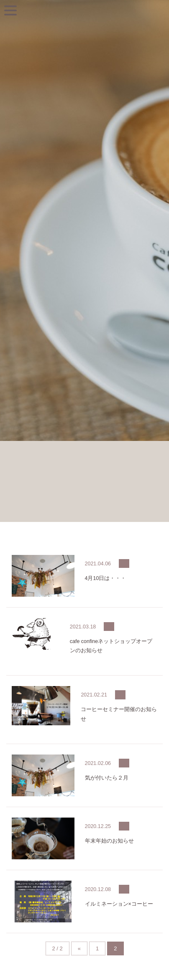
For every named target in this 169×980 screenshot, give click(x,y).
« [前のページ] (79, 948)
